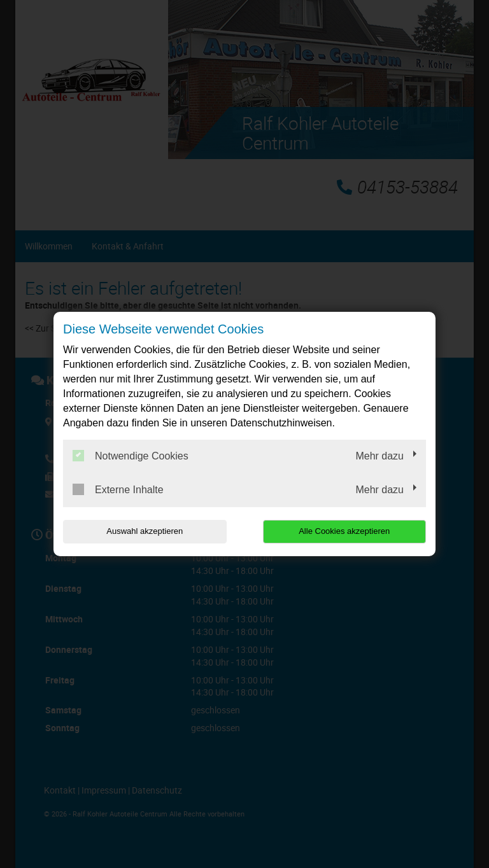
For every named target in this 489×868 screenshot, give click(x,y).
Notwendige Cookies (131, 456)
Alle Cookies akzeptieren (344, 531)
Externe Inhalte (118, 489)
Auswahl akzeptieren (145, 531)
